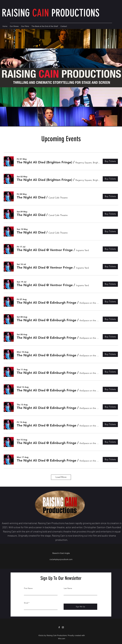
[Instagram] (63, 627)
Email (26, 603)
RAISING (17, 13)
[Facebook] (59, 627)
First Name (28, 588)
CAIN (41, 13)
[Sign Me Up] (80, 607)
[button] (45, 162)
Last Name (68, 588)
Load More (61, 477)
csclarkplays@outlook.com (61, 559)
